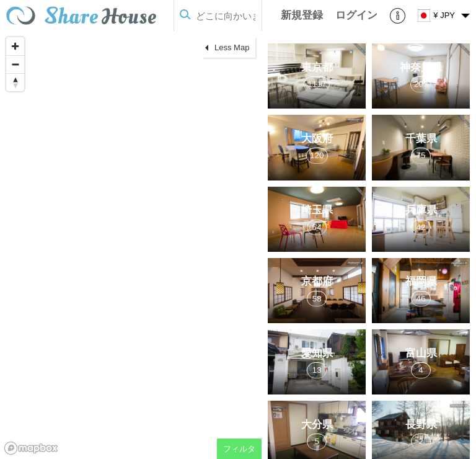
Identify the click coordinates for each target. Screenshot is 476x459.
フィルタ (239, 449)
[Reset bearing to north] (15, 82)
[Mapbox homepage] (31, 448)
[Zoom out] (15, 64)
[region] (131, 245)
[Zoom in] (15, 46)
